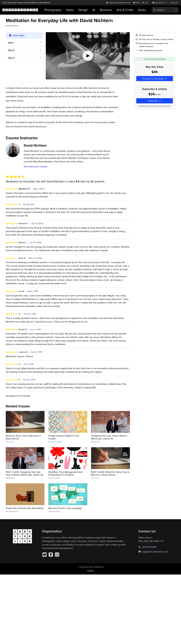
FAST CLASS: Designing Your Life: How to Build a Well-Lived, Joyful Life (25, 473)
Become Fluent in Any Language (65, 508)
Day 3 (11, 58)
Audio (142, 10)
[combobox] (165, 10)
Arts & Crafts (125, 10)
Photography (53, 10)
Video (70, 10)
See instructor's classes (36, 166)
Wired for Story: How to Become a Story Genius (23, 437)
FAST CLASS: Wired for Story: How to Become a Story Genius (110, 473)
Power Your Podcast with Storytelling (24, 508)
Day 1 (11, 43)
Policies (90, 571)
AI (94, 10)
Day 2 (11, 50)
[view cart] (146, 3)
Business (106, 10)
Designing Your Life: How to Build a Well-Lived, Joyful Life (109, 437)
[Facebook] (51, 555)
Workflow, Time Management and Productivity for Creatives (65, 473)
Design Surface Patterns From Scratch (64, 437)
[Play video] (88, 56)
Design (83, 10)
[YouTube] (44, 555)
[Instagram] (57, 555)
